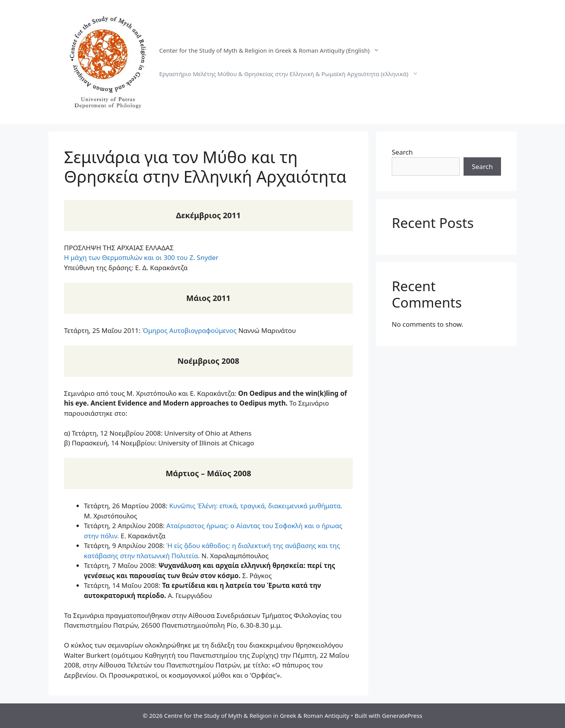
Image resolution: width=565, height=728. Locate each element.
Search (402, 152)
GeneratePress (402, 716)
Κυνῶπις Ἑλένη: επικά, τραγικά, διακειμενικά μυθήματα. (256, 506)
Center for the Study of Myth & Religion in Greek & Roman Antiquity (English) (273, 50)
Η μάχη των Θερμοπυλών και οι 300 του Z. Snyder (141, 257)
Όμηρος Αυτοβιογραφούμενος (189, 330)
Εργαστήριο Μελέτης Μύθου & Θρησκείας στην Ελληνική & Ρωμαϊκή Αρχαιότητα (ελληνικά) (293, 74)
